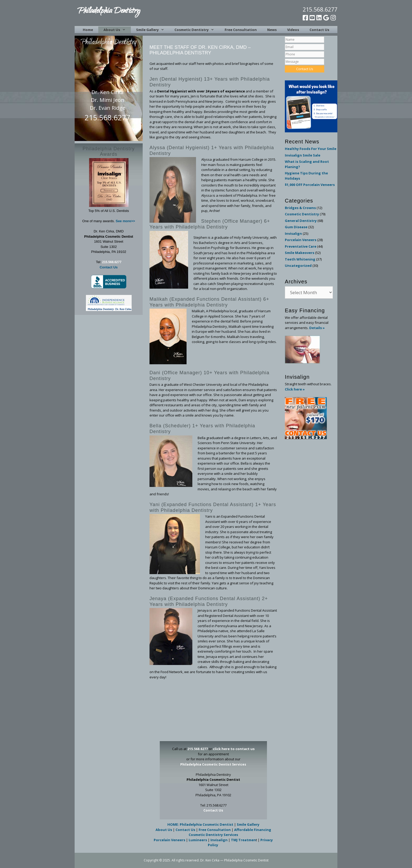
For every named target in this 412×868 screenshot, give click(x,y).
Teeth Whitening (300, 259)
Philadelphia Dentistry (109, 12)
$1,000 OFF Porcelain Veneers (310, 185)
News (272, 30)
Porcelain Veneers (169, 840)
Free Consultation (241, 30)
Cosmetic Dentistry (197, 30)
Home (88, 30)
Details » (317, 328)
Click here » (295, 389)
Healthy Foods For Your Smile (311, 149)
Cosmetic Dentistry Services (213, 835)
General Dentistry (301, 221)
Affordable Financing (253, 830)
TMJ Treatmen (243, 840)
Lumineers (198, 840)
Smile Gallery (153, 30)
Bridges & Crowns (300, 208)
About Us (117, 30)
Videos (293, 30)
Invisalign (219, 840)
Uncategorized (298, 266)
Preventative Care (301, 246)
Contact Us (319, 30)
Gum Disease (296, 227)
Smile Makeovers (300, 253)
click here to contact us (234, 749)
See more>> (125, 221)
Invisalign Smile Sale (303, 155)
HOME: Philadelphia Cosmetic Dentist (200, 824)
